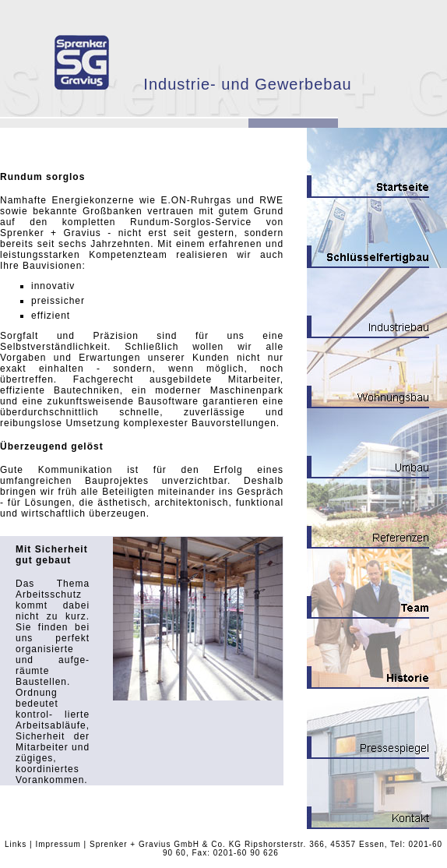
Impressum (58, 844)
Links (16, 844)
